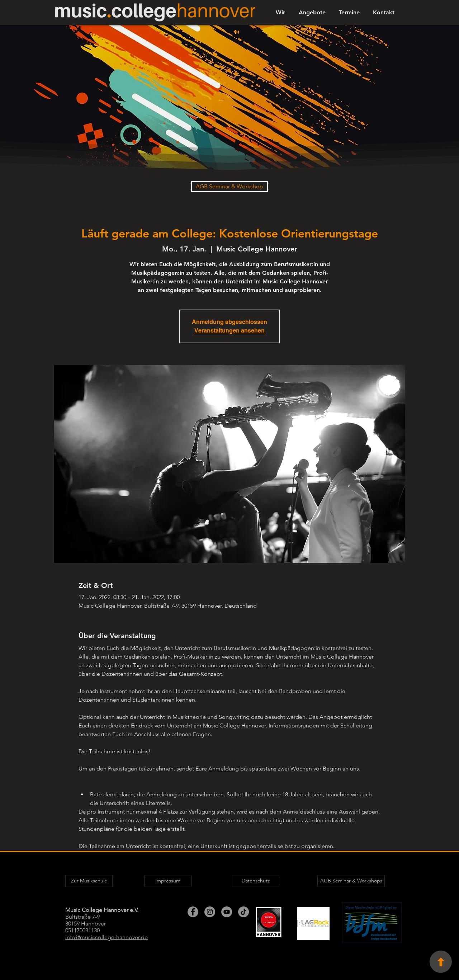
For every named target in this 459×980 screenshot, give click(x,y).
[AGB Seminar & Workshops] (351, 881)
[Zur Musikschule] (89, 881)
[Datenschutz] (256, 881)
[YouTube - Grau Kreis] (227, 912)
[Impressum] (168, 881)
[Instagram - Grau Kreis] (210, 912)
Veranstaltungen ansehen (229, 331)
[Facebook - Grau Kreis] (193, 912)
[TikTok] (243, 912)
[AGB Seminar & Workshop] (229, 187)
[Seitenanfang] (441, 962)
